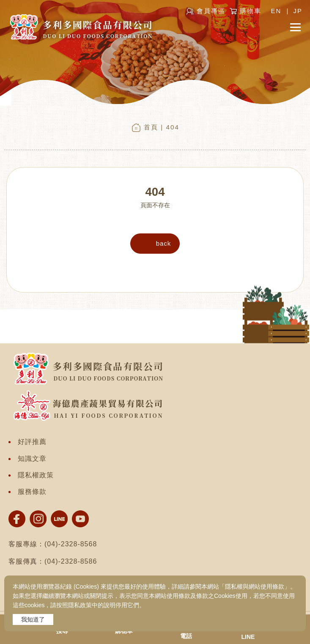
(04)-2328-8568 (71, 544)
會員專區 (211, 11)
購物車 (251, 11)
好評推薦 (32, 442)
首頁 (151, 127)
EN (276, 11)
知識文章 (32, 459)
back (164, 243)
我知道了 (33, 619)
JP (298, 11)
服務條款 (32, 492)
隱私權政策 (36, 475)
